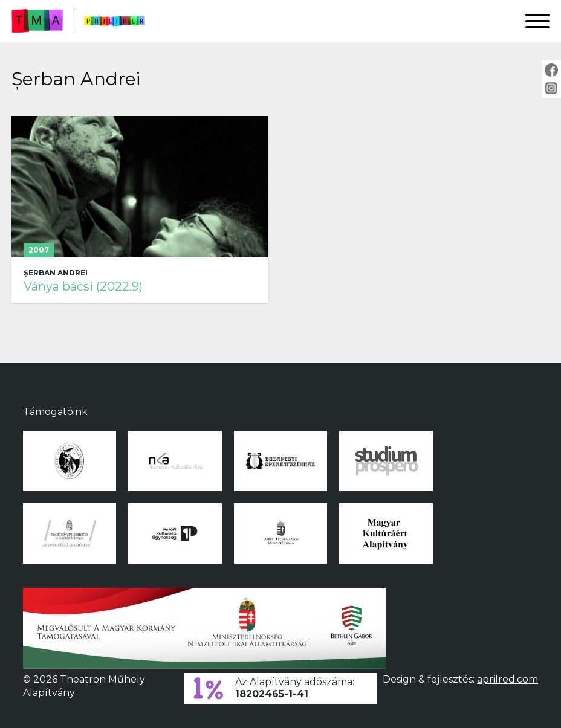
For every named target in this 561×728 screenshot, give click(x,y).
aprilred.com (507, 679)
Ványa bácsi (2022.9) (83, 286)
